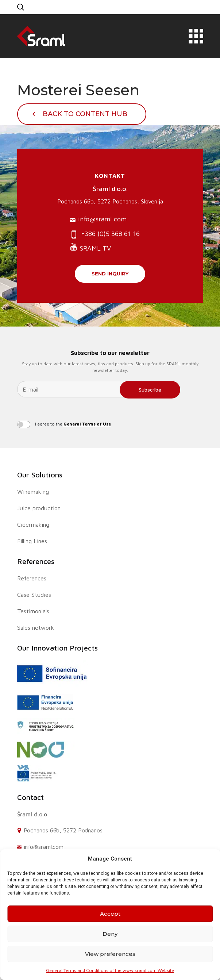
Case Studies (34, 595)
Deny (110, 934)
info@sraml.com (98, 219)
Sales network (36, 628)
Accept (110, 914)
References (36, 561)
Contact (30, 797)
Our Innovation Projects (57, 648)
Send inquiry (110, 274)
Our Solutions (40, 475)
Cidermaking (33, 525)
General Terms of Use (87, 424)
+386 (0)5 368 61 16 (105, 234)
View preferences (110, 954)
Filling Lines (32, 541)
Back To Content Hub (85, 114)
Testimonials (33, 611)
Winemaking (33, 492)
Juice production (39, 508)
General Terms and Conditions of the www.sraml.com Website (110, 970)
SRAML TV (90, 247)
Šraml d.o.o (32, 814)
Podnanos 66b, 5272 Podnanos (63, 830)
